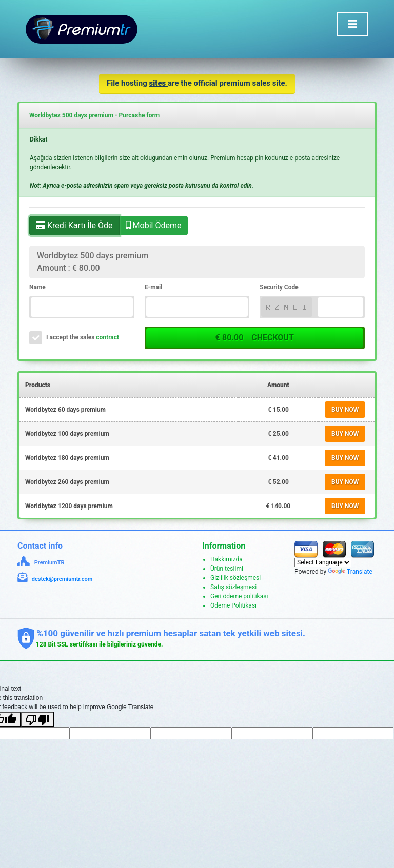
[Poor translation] (37, 719)
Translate (350, 572)
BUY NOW (345, 410)
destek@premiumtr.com (62, 579)
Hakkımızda (226, 559)
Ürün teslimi (227, 569)
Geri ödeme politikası (239, 596)
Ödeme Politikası (233, 605)
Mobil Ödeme (154, 225)
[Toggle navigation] (352, 24)
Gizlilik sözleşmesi (235, 578)
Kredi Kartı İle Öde (74, 225)
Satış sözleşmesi (233, 587)
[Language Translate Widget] (323, 562)
